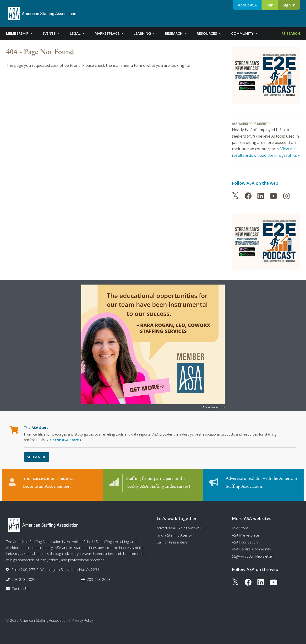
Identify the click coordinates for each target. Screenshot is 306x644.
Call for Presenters (172, 540)
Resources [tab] (209, 33)
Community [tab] (245, 33)
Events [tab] (51, 33)
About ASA (247, 5)
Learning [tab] (145, 33)
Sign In (289, 5)
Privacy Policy (82, 618)
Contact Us (20, 586)
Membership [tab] (19, 33)
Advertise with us (214, 407)
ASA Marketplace (246, 532)
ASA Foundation (245, 540)
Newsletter (253, 554)
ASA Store (240, 526)
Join (270, 5)
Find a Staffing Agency (174, 532)
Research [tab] (176, 33)
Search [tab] (291, 33)
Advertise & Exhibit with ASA (180, 526)
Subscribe (37, 457)
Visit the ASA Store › (64, 440)
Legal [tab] (77, 33)
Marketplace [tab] (109, 33)
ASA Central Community (251, 547)
